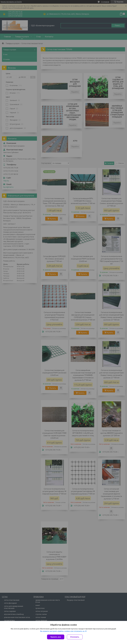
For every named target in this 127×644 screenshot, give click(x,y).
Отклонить (75, 637)
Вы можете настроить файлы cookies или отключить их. (63, 631)
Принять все (56, 637)
